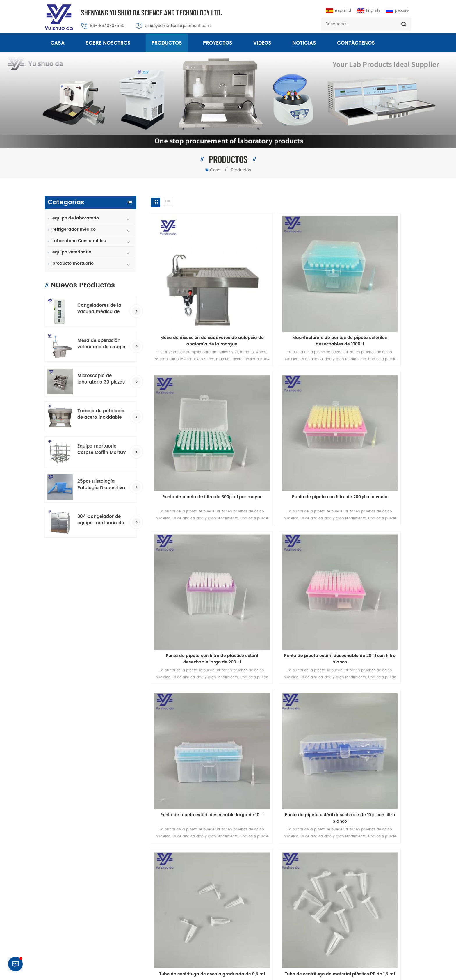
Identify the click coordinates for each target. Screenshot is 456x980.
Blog (303, 739)
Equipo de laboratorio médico (243, 917)
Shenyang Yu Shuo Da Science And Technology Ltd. (152, 12)
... (238, 706)
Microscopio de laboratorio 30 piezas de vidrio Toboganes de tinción (101, 379)
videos (262, 44)
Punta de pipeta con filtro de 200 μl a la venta (192, 422)
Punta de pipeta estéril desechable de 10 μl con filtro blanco (281, 542)
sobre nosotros (108, 44)
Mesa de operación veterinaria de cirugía (101, 344)
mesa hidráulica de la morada (244, 897)
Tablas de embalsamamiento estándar (252, 877)
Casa (58, 44)
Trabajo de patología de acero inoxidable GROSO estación (101, 414)
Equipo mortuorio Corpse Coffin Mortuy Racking (101, 450)
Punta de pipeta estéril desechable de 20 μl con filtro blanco (370, 422)
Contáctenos (356, 44)
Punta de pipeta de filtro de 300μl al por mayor (370, 302)
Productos (167, 44)
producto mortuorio (73, 263)
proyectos (218, 44)
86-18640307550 (107, 26)
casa (61, 739)
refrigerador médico (74, 229)
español (338, 11)
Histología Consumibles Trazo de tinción (254, 907)
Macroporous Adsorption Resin (281, 971)
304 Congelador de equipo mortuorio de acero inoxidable (101, 520)
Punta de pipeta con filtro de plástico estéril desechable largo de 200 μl (281, 422)
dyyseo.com (344, 971)
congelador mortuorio (236, 867)
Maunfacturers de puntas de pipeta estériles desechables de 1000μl (281, 302)
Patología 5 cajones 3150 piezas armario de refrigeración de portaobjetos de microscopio (281, 662)
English (368, 11)
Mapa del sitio (346, 739)
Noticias (304, 44)
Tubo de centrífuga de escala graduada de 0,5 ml (370, 542)
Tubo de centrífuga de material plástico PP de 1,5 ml (192, 662)
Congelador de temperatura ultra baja (253, 927)
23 (251, 706)
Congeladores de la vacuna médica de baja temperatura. (99, 309)
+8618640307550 (371, 915)
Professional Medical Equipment (218, 971)
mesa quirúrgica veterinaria (241, 857)
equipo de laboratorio (76, 218)
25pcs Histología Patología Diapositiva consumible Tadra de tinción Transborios (101, 485)
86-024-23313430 (357, 883)
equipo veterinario (72, 252)
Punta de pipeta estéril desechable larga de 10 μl (192, 542)
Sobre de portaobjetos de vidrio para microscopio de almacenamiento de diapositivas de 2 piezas (370, 662)
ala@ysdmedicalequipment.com (178, 26)
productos (99, 739)
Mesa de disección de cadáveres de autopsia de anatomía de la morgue (192, 302)
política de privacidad (309, 964)
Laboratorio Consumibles (79, 241)
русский (398, 11)
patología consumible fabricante (247, 887)
